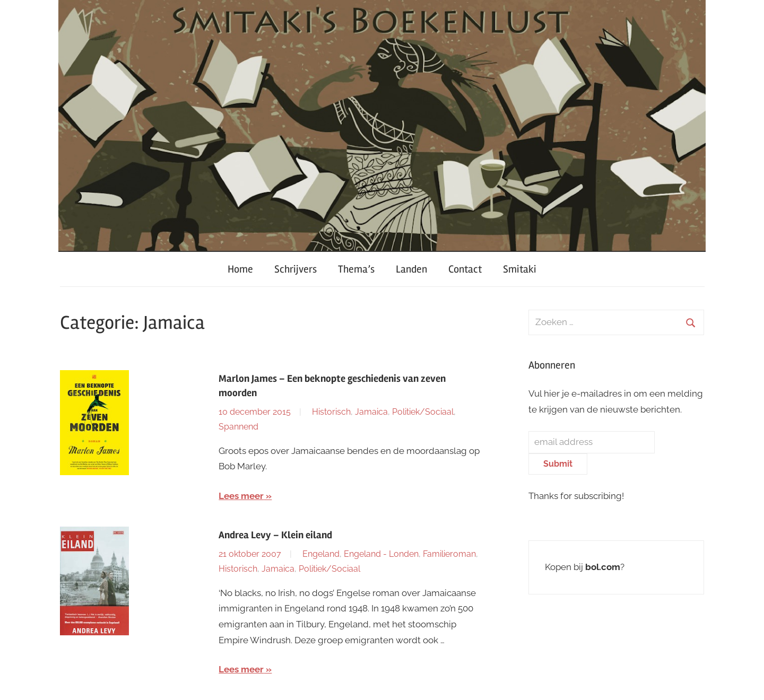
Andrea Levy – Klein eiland (275, 535)
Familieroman (449, 554)
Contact (465, 269)
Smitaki (520, 269)
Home (240, 269)
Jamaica (371, 412)
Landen (411, 269)
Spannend (238, 427)
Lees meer (241, 496)
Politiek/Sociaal (423, 412)
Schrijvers (296, 269)
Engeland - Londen (381, 554)
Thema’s (356, 269)
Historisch (331, 412)
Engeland (321, 554)
